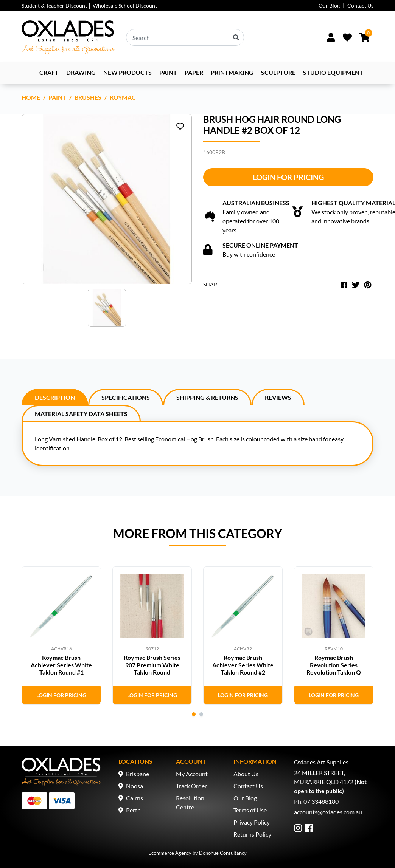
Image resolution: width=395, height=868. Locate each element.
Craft (49, 72)
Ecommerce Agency (170, 853)
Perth (133, 810)
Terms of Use (250, 810)
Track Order (191, 786)
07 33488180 (321, 801)
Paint (168, 72)
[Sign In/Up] (331, 37)
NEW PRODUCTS (128, 72)
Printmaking (232, 72)
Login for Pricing (288, 177)
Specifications (126, 397)
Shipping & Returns (207, 397)
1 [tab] (194, 714)
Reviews (278, 397)
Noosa (135, 786)
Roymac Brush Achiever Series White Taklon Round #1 (61, 665)
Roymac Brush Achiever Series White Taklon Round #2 (243, 665)
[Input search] (185, 37)
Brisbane (138, 774)
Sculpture (278, 72)
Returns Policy (252, 834)
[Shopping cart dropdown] (365, 37)
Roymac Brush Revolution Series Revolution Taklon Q (334, 665)
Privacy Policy (252, 822)
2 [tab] (201, 714)
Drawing (81, 72)
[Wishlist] (347, 37)
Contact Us (360, 5)
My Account (192, 774)
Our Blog (329, 5)
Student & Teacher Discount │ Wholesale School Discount (89, 5)
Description (55, 397)
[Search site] (236, 37)
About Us (246, 774)
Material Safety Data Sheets (81, 414)
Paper (194, 72)
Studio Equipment (333, 72)
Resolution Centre (190, 802)
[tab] (55, 397)
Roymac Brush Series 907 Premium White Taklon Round (152, 665)
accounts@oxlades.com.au (328, 812)
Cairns (135, 798)
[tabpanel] (61, 636)
